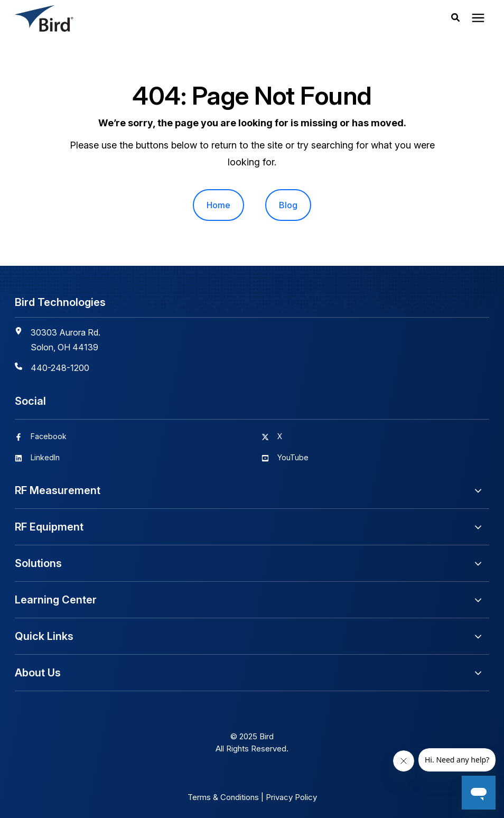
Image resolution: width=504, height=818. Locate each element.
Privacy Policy (291, 797)
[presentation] (478, 18)
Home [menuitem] (218, 205)
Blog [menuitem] (288, 205)
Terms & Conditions (223, 797)
